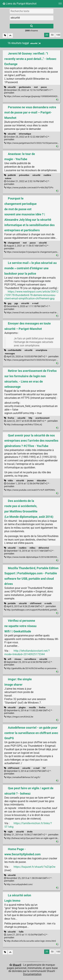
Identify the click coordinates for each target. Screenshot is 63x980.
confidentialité (15, 350)
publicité (12, 175)
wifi (9, 659)
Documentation (32, 974)
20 (47, 35)
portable (12, 603)
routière (47, 175)
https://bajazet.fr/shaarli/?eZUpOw (35, 867)
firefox (11, 418)
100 (58, 35)
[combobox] (32, 18)
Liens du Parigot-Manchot (20, 4)
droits (30, 832)
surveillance (30, 659)
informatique (25, 134)
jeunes (30, 481)
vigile (10, 832)
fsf (44, 768)
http (30, 418)
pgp (16, 303)
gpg (9, 303)
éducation (41, 481)
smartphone (41, 350)
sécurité (12, 87)
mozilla (32, 707)
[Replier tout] (10, 36)
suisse (8, 178)
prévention (24, 175)
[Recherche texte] (32, 11)
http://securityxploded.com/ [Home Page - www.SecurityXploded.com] (18, 884)
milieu (32, 548)
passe (44, 87)
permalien (29, 92)
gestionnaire (25, 87)
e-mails (48, 603)
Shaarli (17, 965)
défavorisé (44, 548)
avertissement (42, 418)
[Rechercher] (32, 26)
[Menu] (60, 5)
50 (52, 35)
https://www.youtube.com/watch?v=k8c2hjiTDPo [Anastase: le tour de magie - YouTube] (29, 188)
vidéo (10, 481)
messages (10, 354)
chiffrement (36, 603)
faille (21, 932)
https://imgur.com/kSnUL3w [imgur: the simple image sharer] (19, 717)
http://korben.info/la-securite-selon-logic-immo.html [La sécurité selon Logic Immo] (30, 941)
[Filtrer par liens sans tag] (5, 36)
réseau (18, 659)
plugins (22, 707)
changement (14, 243)
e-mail (35, 303)
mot (36, 87)
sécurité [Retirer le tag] (35, 43)
